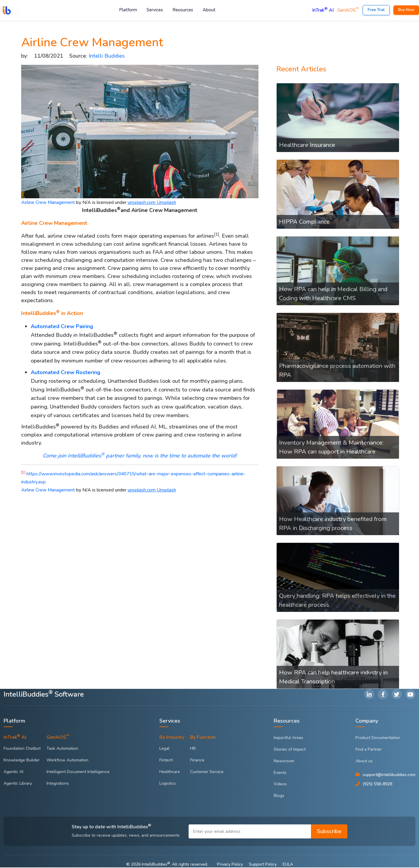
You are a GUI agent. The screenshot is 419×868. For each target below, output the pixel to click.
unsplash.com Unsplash (152, 203)
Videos (280, 785)
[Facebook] (383, 695)
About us (364, 762)
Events (280, 773)
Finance (197, 761)
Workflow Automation (67, 761)
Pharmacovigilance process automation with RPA (337, 371)
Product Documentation (378, 738)
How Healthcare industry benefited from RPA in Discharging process (333, 524)
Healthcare (170, 772)
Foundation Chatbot (22, 749)
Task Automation (62, 749)
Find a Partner (369, 750)
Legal (164, 749)
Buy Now (406, 10)
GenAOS (348, 10)
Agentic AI (13, 772)
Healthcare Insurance (307, 146)
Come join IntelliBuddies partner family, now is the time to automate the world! (140, 456)
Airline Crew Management (48, 203)
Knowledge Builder (22, 761)
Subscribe (329, 832)
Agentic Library (18, 784)
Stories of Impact (290, 750)
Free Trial (376, 10)
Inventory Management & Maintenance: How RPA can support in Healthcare (331, 448)
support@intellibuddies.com (389, 775)
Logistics (168, 784)
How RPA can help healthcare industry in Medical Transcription (333, 678)
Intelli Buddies (107, 56)
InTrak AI (323, 10)
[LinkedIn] (369, 695)
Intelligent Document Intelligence (78, 772)
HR (193, 749)
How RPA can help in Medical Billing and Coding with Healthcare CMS (333, 295)
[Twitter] (397, 695)
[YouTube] (410, 695)
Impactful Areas (288, 738)
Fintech (166, 761)
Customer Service (207, 772)
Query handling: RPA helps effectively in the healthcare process (337, 601)
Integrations (58, 784)
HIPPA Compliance (304, 222)
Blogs (279, 796)
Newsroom (284, 762)
